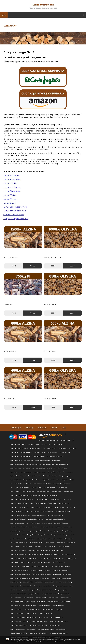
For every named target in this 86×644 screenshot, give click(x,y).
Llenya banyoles (15, 468)
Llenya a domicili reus (38, 448)
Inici (4, 15)
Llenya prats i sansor (68, 554)
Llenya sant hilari (36, 570)
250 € (14, 360)
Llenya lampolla (47, 527)
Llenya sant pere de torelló (44, 582)
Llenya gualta (48, 507)
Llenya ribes (31, 562)
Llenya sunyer (53, 598)
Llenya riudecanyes (59, 562)
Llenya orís (38, 547)
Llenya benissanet (40, 472)
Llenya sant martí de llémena (20, 578)
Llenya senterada (34, 594)
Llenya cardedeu (15, 480)
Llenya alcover (52, 452)
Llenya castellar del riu (31, 480)
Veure (33, 266)
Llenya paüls (46, 551)
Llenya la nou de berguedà (44, 511)
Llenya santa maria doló (45, 590)
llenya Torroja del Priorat (15, 211)
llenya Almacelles (12, 179)
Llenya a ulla (52, 448)
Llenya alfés (25, 456)
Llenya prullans (45, 558)
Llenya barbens (28, 468)
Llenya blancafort (54, 472)
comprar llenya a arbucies (16, 219)
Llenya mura (49, 543)
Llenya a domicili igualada (37, 444)
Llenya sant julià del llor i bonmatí (56, 570)
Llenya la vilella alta (61, 523)
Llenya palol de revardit (18, 551)
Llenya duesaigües (42, 492)
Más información (15, 639)
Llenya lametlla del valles (30, 527)
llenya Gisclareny (12, 191)
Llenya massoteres (16, 539)
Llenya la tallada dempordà (56, 519)
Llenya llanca (67, 531)
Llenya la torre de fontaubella (42, 523)
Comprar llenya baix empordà (48, 440)
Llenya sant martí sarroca (41, 578)
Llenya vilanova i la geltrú (38, 625)
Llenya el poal (35, 495)
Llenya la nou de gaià (62, 511)
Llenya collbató (50, 488)
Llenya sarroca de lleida (18, 594)
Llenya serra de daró (49, 594)
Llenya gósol (60, 507)
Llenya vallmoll (31, 613)
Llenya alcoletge (40, 452)
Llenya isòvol (70, 507)
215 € (53, 360)
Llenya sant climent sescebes (61, 566)
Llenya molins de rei (55, 539)
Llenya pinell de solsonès (18, 554)
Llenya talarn (30, 602)
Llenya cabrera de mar (18, 476)
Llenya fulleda (28, 503)
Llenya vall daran (16, 609)
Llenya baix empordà (17, 464)
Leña (64, 428)
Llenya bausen (62, 468)
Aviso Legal (16, 428)
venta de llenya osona (14, 215)
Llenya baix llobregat (34, 464)
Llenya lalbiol (14, 527)
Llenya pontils (33, 554)
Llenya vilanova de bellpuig (19, 621)
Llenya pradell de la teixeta (50, 554)
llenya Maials (10, 195)
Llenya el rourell (42, 499)
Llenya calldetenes (34, 476)
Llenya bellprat (26, 472)
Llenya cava (14, 488)
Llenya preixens (15, 558)
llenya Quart (10, 203)
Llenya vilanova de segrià (39, 621)
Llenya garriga (41, 503)
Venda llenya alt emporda (59, 633)
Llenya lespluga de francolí (36, 531)
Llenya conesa (62, 488)
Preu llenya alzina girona (18, 633)
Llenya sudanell (40, 598)
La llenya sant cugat (68, 440)
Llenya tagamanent (17, 602)
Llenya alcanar (27, 452)
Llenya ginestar (64, 503)
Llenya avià (56, 460)
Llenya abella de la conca (67, 448)
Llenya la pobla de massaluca (20, 515)
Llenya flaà (67, 499)
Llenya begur (14, 472)
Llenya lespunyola (54, 531)
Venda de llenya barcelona (38, 633)
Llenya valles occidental (32, 609)
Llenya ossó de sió (50, 547)
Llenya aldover (65, 452)
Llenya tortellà (15, 606)
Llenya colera (25, 488)
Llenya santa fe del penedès (63, 586)
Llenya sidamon (64, 594)
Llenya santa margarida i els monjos (22, 590)
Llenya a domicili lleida (56, 444)
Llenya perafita (58, 551)
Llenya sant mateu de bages (61, 578)
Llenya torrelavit (53, 602)
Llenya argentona (16, 460)
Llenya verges (43, 617)
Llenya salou (25, 566)
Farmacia (42, 428)
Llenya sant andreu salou (40, 566)
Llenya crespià (15, 492)
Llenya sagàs (14, 566)
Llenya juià (28, 511)
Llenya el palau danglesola (19, 495)
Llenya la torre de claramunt (20, 523)
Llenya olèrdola (15, 547)
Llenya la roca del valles (18, 519)
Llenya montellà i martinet (19, 543)
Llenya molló (69, 539)
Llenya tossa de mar (29, 606)
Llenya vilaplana (55, 625)
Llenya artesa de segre (42, 460)
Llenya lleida (32, 535)
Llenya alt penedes (38, 456)
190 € (14, 407)
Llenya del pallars (28, 492)
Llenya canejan (64, 476)
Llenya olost (71, 543)
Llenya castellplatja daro (62, 484)
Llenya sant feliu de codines (19, 570)
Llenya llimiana (44, 535)
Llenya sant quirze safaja (64, 582)
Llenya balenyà (48, 464)
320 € (14, 266)
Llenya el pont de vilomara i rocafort (22, 499)
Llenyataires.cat (43, 5)
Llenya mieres (42, 539)
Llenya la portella (57, 515)
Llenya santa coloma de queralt (21, 586)
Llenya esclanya (55, 499)
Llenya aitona (14, 452)
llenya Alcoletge (11, 175)
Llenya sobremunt (16, 598)
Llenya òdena (61, 629)
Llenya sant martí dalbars (62, 574)
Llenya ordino (27, 547)
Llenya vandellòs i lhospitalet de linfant (23, 617)
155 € (53, 407)
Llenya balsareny (62, 464)
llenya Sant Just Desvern (15, 207)
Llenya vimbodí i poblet (46, 629)
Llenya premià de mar (30, 558)
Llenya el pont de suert (50, 495)
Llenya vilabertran (56, 617)
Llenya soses (29, 598)
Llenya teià (41, 602)
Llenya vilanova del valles (19, 625)
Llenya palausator (64, 547)
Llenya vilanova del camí (59, 621)
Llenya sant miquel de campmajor (21, 582)
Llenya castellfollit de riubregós (20, 484)
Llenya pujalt (71, 558)
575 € (14, 313)
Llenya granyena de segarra (19, 507)
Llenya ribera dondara (17, 562)
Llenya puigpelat (59, 558)
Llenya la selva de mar (36, 519)
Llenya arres (28, 460)
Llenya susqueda (66, 598)
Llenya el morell (68, 492)
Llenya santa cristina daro (42, 586)
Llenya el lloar (56, 492)
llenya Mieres (10, 199)
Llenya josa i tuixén (16, 511)
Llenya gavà (52, 503)
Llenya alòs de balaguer (55, 456)
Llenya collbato (37, 488)
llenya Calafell (10, 183)
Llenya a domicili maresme (19, 448)
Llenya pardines (34, 551)
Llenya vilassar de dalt (17, 629)
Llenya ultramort (44, 606)
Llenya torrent (66, 602)
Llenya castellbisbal (68, 480)
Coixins (54, 428)
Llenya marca (56, 535)
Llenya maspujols (69, 535)
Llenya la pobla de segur (41, 515)
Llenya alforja (14, 456)
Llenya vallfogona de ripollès (52, 609)
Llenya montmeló (36, 543)
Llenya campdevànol (50, 476)
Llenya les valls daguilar (63, 527)
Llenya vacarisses (58, 606)
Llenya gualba (36, 507)
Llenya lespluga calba (17, 531)
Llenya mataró (30, 539)
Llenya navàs (60, 543)
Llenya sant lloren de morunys (20, 574)
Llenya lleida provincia (17, 535)
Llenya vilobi (32, 629)
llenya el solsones (12, 187)
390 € (53, 266)
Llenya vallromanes (46, 613)
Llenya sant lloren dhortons (42, 574)
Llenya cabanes (68, 472)
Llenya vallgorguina (17, 613)
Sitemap (30, 428)
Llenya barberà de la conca (45, 468)
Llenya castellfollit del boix (42, 484)
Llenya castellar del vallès (50, 480)
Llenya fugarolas (15, 503)
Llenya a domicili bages (18, 444)
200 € (53, 313)
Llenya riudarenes (44, 562)
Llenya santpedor (61, 590)
